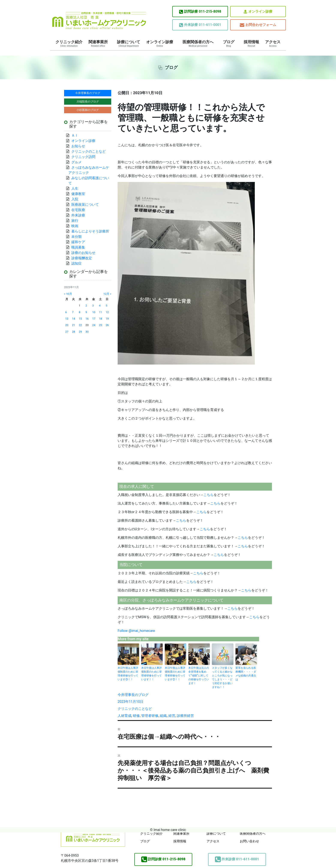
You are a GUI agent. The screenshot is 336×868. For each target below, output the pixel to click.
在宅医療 (78, 210)
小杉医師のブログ (88, 110)
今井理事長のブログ (133, 695)
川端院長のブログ (88, 102)
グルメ (76, 162)
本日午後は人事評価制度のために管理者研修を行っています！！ (151, 674)
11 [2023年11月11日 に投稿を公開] (100, 312)
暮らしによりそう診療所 (90, 231)
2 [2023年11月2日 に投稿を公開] (86, 306)
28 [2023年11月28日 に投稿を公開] (73, 332)
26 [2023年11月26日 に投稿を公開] (107, 325)
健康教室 (78, 194)
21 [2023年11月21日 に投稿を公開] (73, 325)
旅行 (75, 221)
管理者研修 (150, 716)
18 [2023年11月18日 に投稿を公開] (100, 319)
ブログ (229, 43)
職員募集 (78, 247)
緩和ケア (80, 242)
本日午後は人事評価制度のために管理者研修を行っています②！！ (175, 674)
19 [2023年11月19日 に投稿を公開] (107, 319)
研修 (136, 716)
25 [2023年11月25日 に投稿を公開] (100, 325)
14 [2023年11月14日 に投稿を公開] (73, 319)
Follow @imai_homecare (136, 631)
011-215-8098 (200, 12)
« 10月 (68, 294)
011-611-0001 (200, 25)
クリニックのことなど (135, 709)
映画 (75, 226)
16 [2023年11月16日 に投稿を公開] (87, 319)
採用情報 (251, 43)
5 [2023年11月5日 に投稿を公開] (106, 306)
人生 (75, 188)
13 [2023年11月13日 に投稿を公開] (67, 319)
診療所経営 (185, 716)
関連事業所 (98, 43)
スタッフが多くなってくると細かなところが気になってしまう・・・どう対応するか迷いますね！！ (222, 677)
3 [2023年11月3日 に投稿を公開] (93, 306)
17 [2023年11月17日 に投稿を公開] (94, 319)
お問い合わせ (249, 841)
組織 (163, 716)
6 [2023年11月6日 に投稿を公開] (66, 312)
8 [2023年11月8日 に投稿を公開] (79, 312)
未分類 (76, 237)
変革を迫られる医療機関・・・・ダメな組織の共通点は (246, 674)
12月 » (107, 294)
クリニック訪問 (83, 157)
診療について (129, 43)
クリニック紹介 (69, 43)
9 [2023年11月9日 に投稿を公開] (86, 312)
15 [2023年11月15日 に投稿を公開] (80, 319)
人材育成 (124, 716)
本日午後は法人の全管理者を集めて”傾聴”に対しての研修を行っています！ (199, 676)
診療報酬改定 (82, 258)
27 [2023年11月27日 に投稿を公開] (67, 332)
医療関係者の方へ (198, 43)
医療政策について (85, 205)
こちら (208, 495)
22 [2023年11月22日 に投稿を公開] (80, 325)
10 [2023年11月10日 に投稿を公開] (94, 312)
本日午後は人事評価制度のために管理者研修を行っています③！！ (128, 674)
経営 (172, 716)
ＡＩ (75, 135)
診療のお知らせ (83, 253)
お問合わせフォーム (258, 25)
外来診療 (78, 215)
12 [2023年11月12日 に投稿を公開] (107, 312)
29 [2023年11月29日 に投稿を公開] (80, 332)
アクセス (273, 43)
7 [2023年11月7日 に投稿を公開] (73, 312)
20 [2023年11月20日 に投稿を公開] (67, 325)
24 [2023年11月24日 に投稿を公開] (94, 325)
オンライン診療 (258, 12)
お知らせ (78, 146)
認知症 (76, 263)
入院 (75, 199)
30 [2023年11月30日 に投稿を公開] (87, 332)
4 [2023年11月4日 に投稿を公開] (100, 306)
